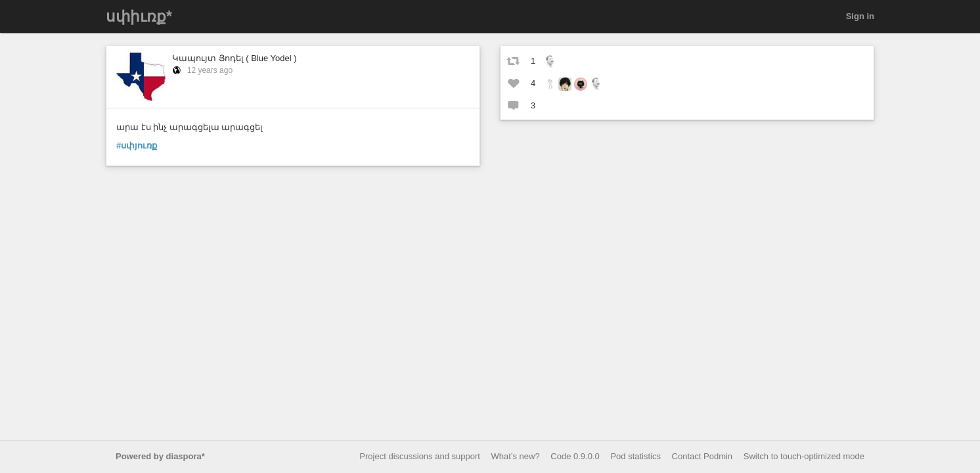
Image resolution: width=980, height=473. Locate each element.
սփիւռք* (139, 16)
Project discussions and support (420, 456)
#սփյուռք (137, 146)
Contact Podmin (702, 456)
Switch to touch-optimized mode (804, 456)
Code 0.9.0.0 (575, 456)
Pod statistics (635, 456)
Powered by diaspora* (160, 456)
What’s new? (516, 456)
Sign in (860, 16)
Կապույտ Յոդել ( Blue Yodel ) (234, 58)
